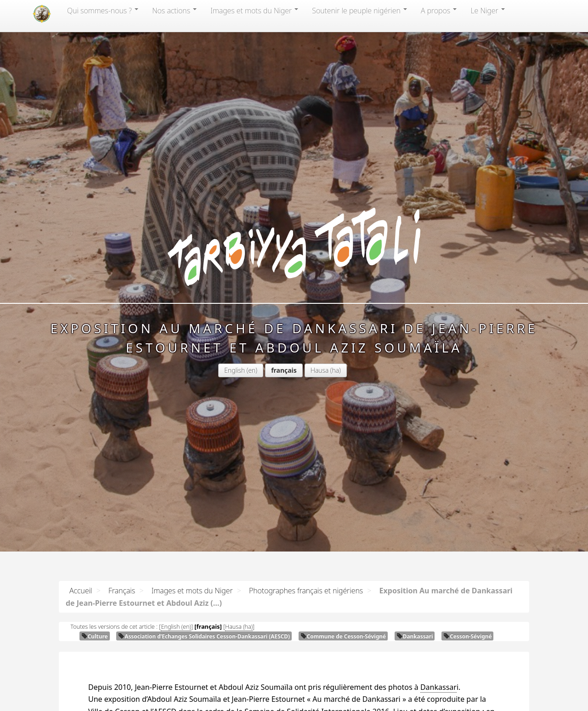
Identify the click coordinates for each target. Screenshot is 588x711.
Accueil (81, 591)
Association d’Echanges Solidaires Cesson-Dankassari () (204, 636)
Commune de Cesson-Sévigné (343, 636)
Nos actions (174, 11)
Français (122, 591)
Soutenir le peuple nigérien (359, 11)
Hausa (319, 370)
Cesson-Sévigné (467, 636)
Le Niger (487, 11)
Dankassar (438, 687)
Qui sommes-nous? (103, 11)
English (235, 370)
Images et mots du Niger (254, 11)
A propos (439, 11)
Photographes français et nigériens (306, 591)
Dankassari (415, 636)
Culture (95, 636)
